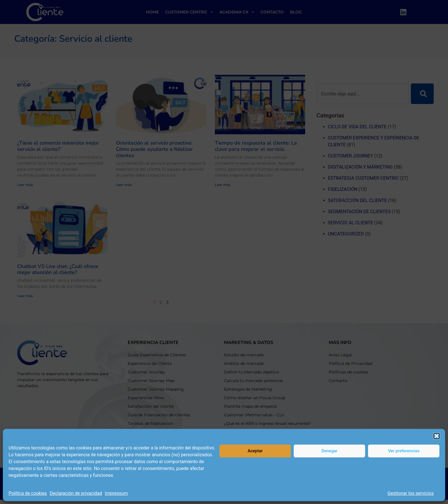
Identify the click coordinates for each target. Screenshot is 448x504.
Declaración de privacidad (76, 493)
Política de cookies (28, 493)
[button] (437, 436)
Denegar (329, 451)
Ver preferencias (404, 451)
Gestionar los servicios (411, 493)
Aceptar (255, 451)
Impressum (116, 493)
